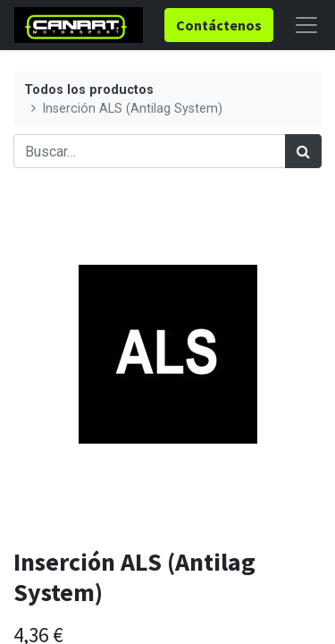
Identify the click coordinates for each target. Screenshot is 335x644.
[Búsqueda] (303, 151)
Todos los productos (89, 90)
